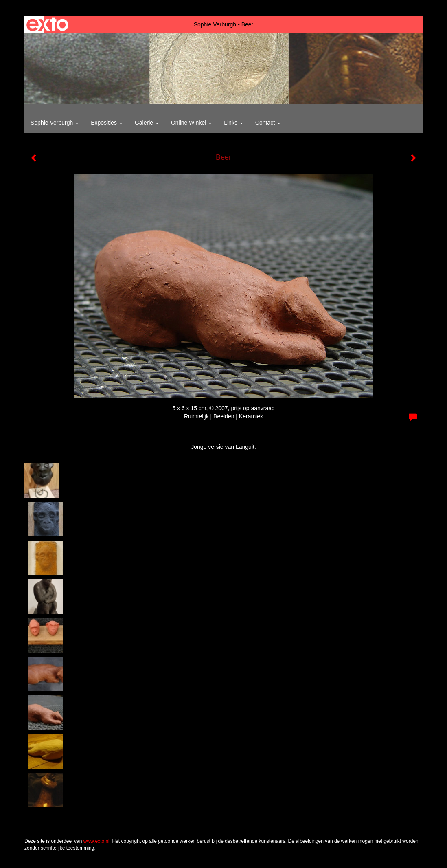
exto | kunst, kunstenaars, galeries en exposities (47, 24)
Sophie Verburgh (215, 24)
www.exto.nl (96, 841)
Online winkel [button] (191, 123)
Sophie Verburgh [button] (55, 123)
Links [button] (233, 123)
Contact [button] (268, 123)
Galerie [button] (147, 123)
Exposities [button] (107, 123)
